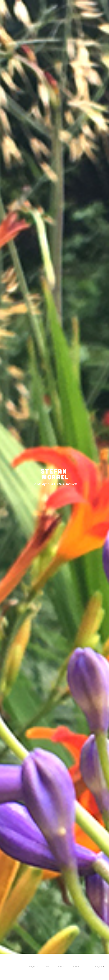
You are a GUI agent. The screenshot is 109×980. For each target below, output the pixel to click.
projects (33, 966)
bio (48, 966)
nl (95, 967)
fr (99, 967)
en (104, 967)
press (61, 966)
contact (76, 966)
